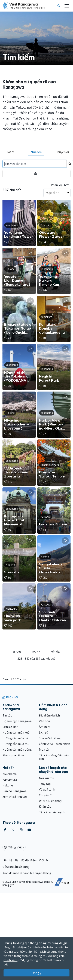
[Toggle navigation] (67, 6)
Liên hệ (7, 860)
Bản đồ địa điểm (26, 860)
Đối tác (44, 860)
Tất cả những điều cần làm (54, 757)
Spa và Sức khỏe (50, 738)
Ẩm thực (44, 727)
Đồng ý (36, 973)
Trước (17, 652)
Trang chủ (8, 679)
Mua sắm (45, 750)
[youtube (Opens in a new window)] (29, 830)
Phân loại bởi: (60, 185)
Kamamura (10, 780)
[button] (30, 205)
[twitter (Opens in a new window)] (13, 830)
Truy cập (45, 784)
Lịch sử (44, 732)
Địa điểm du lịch (49, 715)
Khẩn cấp (45, 807)
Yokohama (10, 774)
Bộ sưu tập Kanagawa (17, 721)
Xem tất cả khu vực (15, 797)
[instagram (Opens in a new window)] (21, 830)
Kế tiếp (55, 652)
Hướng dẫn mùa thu (16, 744)
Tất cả (10, 152)
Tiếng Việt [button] (13, 847)
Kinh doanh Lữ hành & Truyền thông (27, 873)
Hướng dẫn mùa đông (17, 750)
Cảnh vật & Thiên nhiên (54, 744)
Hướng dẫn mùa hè (15, 738)
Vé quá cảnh (47, 789)
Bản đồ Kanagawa (14, 791)
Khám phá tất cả (13, 755)
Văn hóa (44, 721)
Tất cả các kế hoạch (52, 812)
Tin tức (7, 715)
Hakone (8, 785)
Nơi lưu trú (46, 778)
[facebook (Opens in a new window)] (5, 830)
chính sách (10, 960)
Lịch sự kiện (10, 727)
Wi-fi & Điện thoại (51, 801)
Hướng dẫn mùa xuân (17, 732)
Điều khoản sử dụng (16, 867)
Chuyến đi (62, 152)
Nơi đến (36, 152)
